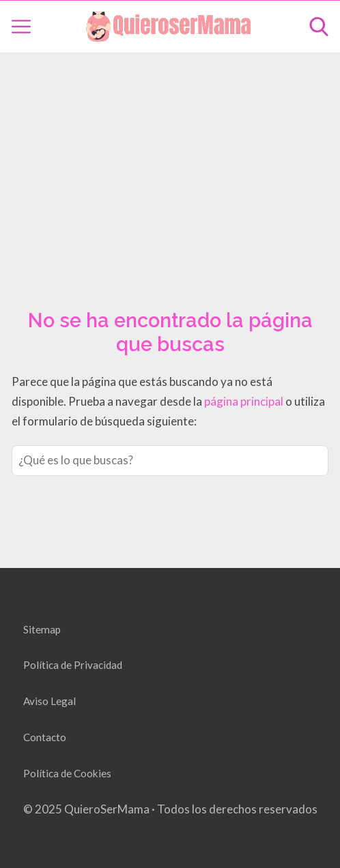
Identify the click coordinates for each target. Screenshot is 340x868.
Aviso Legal (49, 701)
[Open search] (319, 27)
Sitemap (42, 629)
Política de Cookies (67, 773)
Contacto (45, 737)
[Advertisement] (170, 165)
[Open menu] (21, 27)
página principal (245, 401)
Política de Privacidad (73, 665)
